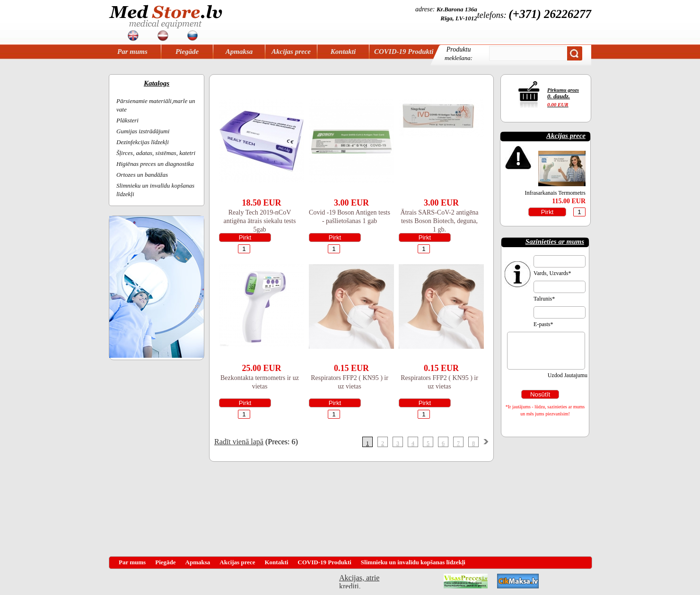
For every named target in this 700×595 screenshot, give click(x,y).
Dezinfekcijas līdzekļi (143, 142)
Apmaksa (239, 52)
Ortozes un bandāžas (142, 175)
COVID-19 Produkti (404, 52)
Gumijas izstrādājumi (143, 131)
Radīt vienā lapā (239, 442)
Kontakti (343, 52)
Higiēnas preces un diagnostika (155, 164)
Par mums (132, 52)
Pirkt (245, 237)
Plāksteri (127, 120)
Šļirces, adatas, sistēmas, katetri (156, 153)
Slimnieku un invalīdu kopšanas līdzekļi (413, 562)
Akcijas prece (291, 52)
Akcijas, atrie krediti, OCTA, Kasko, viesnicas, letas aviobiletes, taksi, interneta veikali (359, 581)
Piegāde (187, 52)
